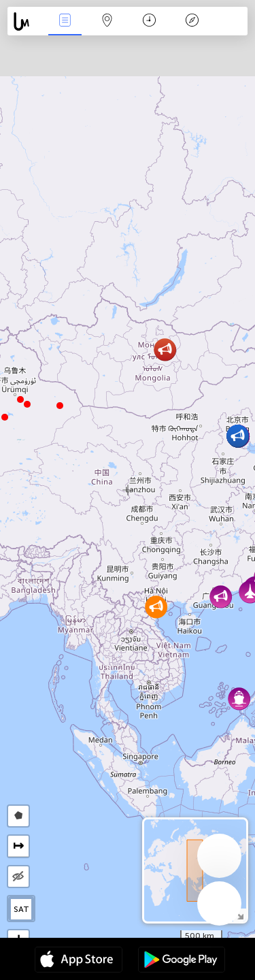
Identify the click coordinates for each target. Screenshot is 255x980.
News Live (65, 21)
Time (149, 21)
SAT (21, 909)
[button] (20, 399)
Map (107, 21)
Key (192, 21)
